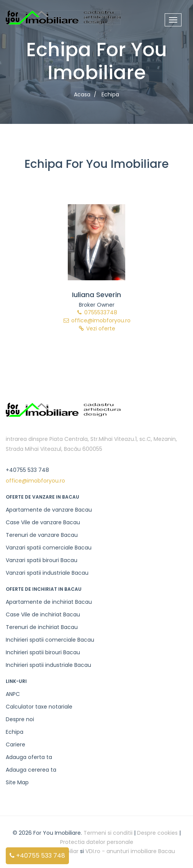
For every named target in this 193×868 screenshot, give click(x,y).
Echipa (15, 732)
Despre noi (20, 719)
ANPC (13, 694)
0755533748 (96, 312)
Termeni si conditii (108, 833)
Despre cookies (157, 833)
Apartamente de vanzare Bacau (49, 510)
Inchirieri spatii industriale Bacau (48, 665)
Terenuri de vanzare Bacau (42, 535)
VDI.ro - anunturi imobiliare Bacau (130, 851)
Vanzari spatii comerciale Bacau (49, 548)
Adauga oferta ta (29, 757)
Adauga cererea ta (31, 770)
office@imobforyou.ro (97, 320)
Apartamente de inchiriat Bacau (49, 602)
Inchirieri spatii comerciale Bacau (50, 640)
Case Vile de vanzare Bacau (43, 522)
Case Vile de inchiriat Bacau (43, 614)
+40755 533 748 (37, 856)
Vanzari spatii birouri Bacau (42, 560)
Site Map (17, 782)
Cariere (16, 744)
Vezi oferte (96, 328)
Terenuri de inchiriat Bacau (42, 627)
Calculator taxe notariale (39, 707)
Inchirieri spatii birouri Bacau (43, 652)
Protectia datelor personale (97, 842)
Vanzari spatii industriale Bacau (47, 573)
